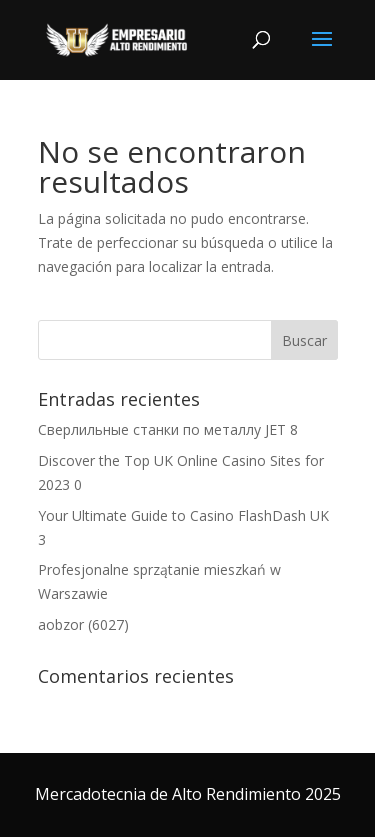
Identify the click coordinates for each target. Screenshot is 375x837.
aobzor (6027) (83, 624)
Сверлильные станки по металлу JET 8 (168, 429)
